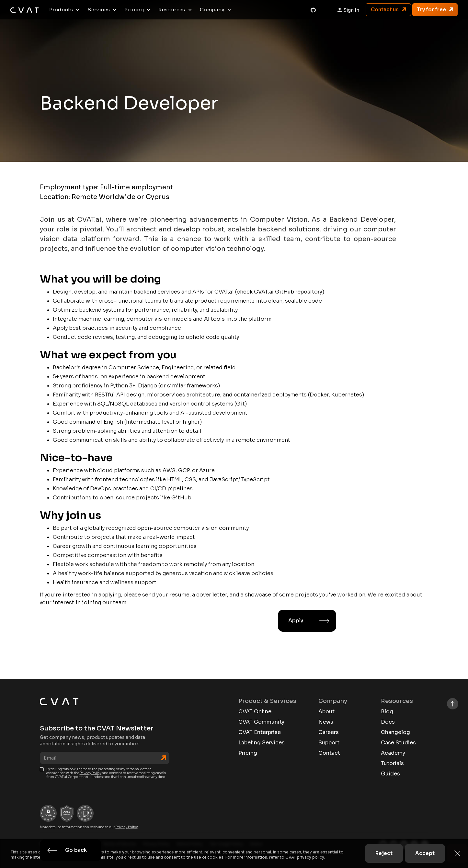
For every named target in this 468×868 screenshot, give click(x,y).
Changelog (395, 732)
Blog (387, 712)
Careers (329, 732)
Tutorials (392, 763)
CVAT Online (255, 712)
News (326, 722)
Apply (296, 621)
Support (329, 743)
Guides (390, 774)
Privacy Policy (91, 773)
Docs (388, 722)
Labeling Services (262, 743)
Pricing (248, 753)
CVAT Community (261, 722)
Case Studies (398, 743)
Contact (329, 753)
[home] (25, 10)
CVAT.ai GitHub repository (288, 292)
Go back (76, 850)
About (326, 712)
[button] (64, 10)
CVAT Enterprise (260, 732)
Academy (393, 753)
